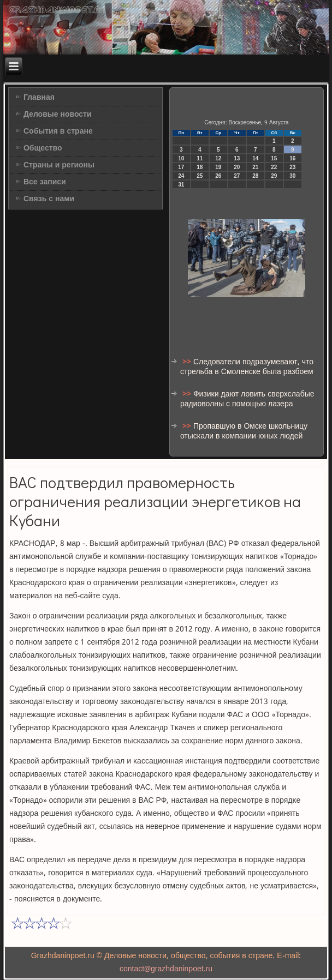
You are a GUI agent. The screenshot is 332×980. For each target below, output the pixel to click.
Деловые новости (58, 115)
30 (292, 176)
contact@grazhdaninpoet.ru (166, 969)
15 (274, 158)
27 (237, 176)
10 (181, 158)
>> (188, 362)
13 (237, 158)
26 (218, 176)
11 (200, 158)
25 (200, 176)
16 (292, 158)
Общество (43, 148)
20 (237, 167)
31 (181, 185)
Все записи (45, 182)
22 (274, 167)
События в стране (58, 131)
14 (255, 158)
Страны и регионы (59, 165)
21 (255, 167)
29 (274, 176)
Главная (39, 98)
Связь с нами (49, 199)
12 (218, 158)
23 (292, 167)
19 (218, 167)
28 (255, 176)
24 (181, 176)
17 (181, 167)
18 (200, 167)
